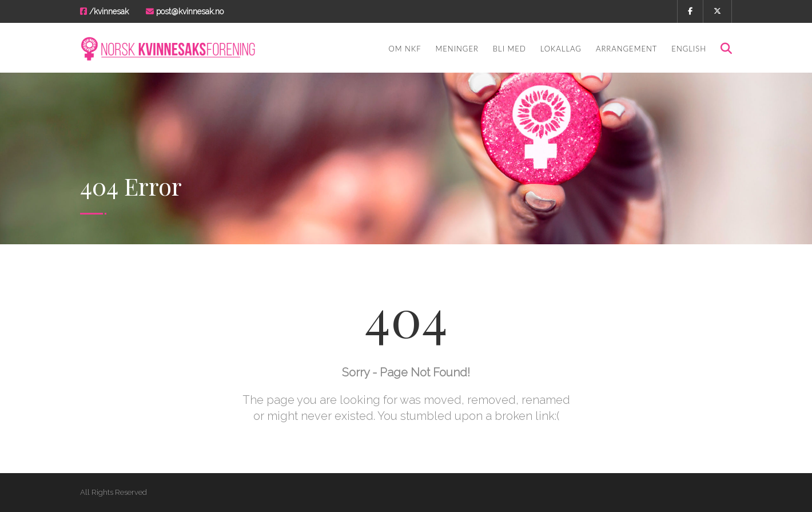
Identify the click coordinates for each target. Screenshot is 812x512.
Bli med (510, 49)
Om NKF (405, 49)
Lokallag (561, 49)
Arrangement (626, 49)
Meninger (457, 49)
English (689, 49)
